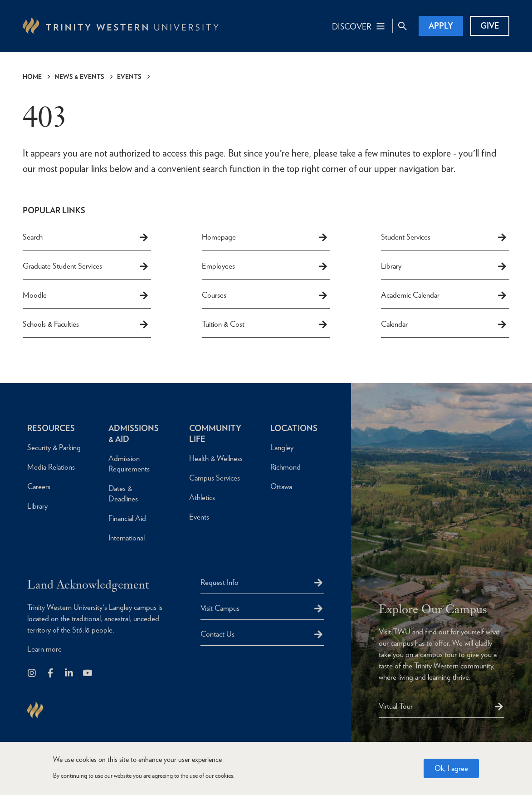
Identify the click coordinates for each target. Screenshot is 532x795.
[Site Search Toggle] (402, 26)
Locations (294, 428)
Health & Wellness (216, 458)
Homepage (265, 237)
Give (490, 26)
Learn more (44, 649)
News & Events (79, 77)
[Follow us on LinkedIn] (70, 674)
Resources (51, 428)
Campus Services (215, 478)
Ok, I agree (451, 769)
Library (444, 266)
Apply (441, 26)
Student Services (444, 237)
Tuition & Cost (265, 324)
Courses (265, 295)
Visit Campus (220, 608)
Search (86, 237)
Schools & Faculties (86, 324)
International (127, 538)
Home (32, 77)
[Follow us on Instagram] (32, 674)
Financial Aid (127, 518)
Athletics (202, 497)
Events (129, 77)
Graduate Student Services (86, 266)
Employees (265, 266)
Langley (282, 447)
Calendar (444, 324)
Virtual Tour (396, 706)
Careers (39, 486)
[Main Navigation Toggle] (359, 26)
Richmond (286, 467)
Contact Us (217, 634)
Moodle (86, 295)
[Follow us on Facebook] (51, 674)
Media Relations (51, 467)
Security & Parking (54, 447)
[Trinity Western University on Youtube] (88, 674)
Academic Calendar (444, 295)
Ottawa (281, 486)
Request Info (220, 582)
